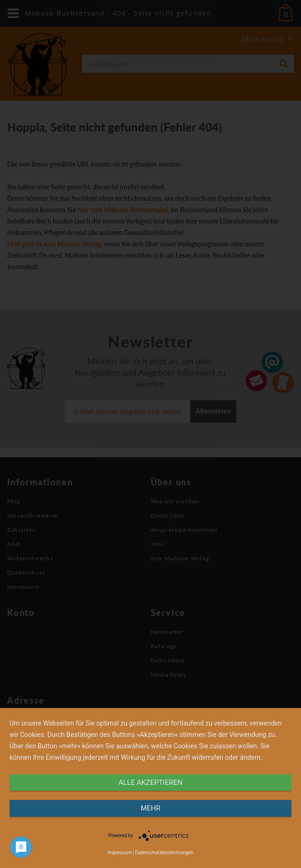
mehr (151, 808)
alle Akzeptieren (150, 783)
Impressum (119, 853)
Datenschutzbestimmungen (164, 853)
